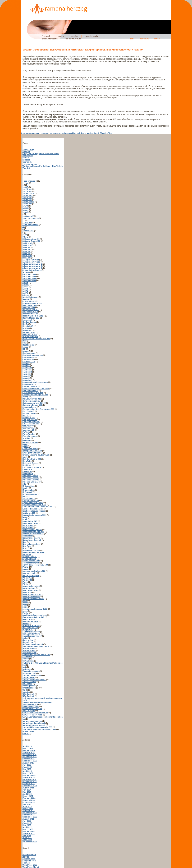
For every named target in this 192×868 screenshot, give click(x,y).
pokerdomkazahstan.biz (33, 599)
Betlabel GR (28, 326)
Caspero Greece (30, 386)
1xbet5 (26, 212)
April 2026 (27, 746)
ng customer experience (33, 552)
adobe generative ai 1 (32, 264)
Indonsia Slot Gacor (31, 482)
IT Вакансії (27, 492)
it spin (25, 488)
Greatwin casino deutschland (36, 455)
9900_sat (27, 254)
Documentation (29, 855)
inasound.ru (28, 474)
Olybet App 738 (29, 559)
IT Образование (30, 494)
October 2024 (29, 784)
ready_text (27, 619)
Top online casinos (31, 671)
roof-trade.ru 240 (30, 628)
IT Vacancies (28, 490)
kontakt (157, 39)
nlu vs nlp (27, 554)
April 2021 (27, 838)
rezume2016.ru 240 (31, 626)
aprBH (25, 283)
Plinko (25, 584)
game (25, 444)
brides (25, 347)
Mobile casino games (32, 530)
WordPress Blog (30, 865)
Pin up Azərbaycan (31, 576)
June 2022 (27, 823)
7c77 (25, 235)
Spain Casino (29, 648)
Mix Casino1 (28, 525)
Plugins (26, 857)
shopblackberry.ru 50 (32, 636)
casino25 (27, 374)
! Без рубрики (29, 181)
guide (25, 457)
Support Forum (29, 861)
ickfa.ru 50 (27, 471)
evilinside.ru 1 (29, 417)
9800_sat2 (27, 249)
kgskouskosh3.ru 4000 (33, 503)
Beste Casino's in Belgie (33, 316)
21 (24, 220)
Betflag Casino (29, 322)
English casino (29, 413)
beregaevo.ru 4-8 (30, 312)
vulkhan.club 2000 (31, 706)
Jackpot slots (29, 498)
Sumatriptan (28, 661)
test (24, 667)
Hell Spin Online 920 (32, 459)
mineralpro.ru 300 (30, 523)
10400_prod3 (28, 202)
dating (25, 397)
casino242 (27, 372)
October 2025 (29, 759)
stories (26, 659)
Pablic (25, 567)
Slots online (28, 640)
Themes (26, 863)
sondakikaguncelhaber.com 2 (36, 646)
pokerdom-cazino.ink (32, 594)
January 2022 (29, 833)
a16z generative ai (31, 260)
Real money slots (30, 621)
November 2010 (29, 842)
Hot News (27, 465)
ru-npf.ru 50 (28, 630)
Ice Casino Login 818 (32, 467)
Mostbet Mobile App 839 (33, 532)
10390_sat (27, 200)
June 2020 (27, 840)
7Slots (25, 237)
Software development (33, 644)
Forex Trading (29, 434)
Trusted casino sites (32, 675)
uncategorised (29, 686)
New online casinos (31, 544)
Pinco (25, 582)
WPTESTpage (29, 711)
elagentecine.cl (29, 407)
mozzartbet (28, 536)
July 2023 (27, 804)
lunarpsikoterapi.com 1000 (35, 515)
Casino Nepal (29, 357)
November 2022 (29, 813)
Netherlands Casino (31, 538)
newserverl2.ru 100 (31, 550)
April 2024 (27, 794)
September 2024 (30, 786)
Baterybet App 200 (31, 310)
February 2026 (29, 750)
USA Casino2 (28, 696)
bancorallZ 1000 (30, 305)
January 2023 (29, 811)
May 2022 (27, 825)
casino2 (26, 366)
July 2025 (27, 765)
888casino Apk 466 (31, 239)
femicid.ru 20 (28, 430)
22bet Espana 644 (30, 224)
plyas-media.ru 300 (31, 586)
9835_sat (27, 251)
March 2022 (28, 829)
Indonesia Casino (30, 476)
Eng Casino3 (28, 411)
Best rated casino (30, 314)
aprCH (25, 287)
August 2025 (28, 763)
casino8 (26, 378)
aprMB (25, 291)
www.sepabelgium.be (32, 721)
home (132, 39)
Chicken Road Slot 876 (33, 393)
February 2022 (29, 831)
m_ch (25, 519)
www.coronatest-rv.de (32, 715)
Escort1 (26, 415)
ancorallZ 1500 (29, 274)
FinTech (26, 432)
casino (26, 351)
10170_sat (27, 191)
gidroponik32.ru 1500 (32, 451)
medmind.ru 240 (30, 521)
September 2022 (30, 817)
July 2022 (27, 821)
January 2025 (29, 777)
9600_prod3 (28, 245)
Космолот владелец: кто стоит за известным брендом (46, 133)
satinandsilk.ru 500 (31, 632)
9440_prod (27, 243)
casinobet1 (27, 380)
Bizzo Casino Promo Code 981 (36, 339)
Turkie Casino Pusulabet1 (34, 679)
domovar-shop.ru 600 (32, 405)
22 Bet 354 (27, 222)
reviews (26, 623)
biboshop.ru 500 (30, 334)
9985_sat (27, 258)
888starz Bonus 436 (31, 241)
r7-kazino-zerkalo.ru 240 (33, 617)
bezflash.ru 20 (29, 332)
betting (26, 328)
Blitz (24, 341)
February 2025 (29, 775)
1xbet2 (26, 208)
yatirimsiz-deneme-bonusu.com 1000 (39, 729)
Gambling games (30, 442)
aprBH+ (26, 285)
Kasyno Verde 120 (31, 500)
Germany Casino (30, 449)
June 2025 (27, 767)
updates (26, 692)
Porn (25, 601)
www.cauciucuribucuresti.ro (35, 713)
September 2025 (30, 761)
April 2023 (27, 806)
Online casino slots (31, 561)
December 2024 (29, 779)
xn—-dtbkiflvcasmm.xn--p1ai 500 (37, 727)
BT (24, 349)
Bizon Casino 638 (30, 337)
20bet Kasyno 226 (31, 218)
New (24, 542)
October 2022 (29, 815)
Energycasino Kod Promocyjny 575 (38, 409)
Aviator (26, 299)
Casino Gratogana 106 (33, 355)
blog (24, 343)
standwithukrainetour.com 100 (36, 655)
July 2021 (27, 835)
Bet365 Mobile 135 (31, 318)
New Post (27, 546)
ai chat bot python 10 (32, 270)
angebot (75, 36)
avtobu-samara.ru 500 (32, 303)
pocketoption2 (29, 588)
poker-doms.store (31, 590)
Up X (25, 690)
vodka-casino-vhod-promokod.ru (37, 702)
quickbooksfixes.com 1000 (35, 615)
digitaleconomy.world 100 (34, 403)
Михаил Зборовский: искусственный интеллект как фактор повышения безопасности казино (83, 50)
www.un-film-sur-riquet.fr (34, 725)
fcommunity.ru (29, 428)
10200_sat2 (28, 195)
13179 (25, 206)
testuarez (27, 669)
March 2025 (28, 773)
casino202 (27, 368)
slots (25, 638)
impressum (144, 39)
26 (24, 227)
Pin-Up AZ (27, 578)
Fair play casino (30, 420)
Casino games (29, 353)
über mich (46, 36)
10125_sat (27, 189)
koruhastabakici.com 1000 (34, 505)
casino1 (26, 364)
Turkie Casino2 (29, 682)
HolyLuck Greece (30, 463)
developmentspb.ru (31, 401)
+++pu (25, 183)
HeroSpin (27, 461)
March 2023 (28, 809)
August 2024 (28, 788)
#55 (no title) (28, 149)
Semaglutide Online (31, 634)
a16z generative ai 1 (31, 262)
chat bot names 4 (30, 391)
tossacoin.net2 (29, 673)
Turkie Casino (29, 677)
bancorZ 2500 (29, 307)
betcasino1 (27, 320)
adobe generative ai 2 (32, 266)
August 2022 (28, 819)
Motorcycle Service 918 (33, 534)
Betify (25, 324)
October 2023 (29, 802)
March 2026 (28, 748)
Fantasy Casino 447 (31, 422)
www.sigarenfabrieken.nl (34, 723)
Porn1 (25, 603)
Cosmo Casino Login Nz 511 (35, 395)
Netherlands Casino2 (32, 540)
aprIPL (25, 289)
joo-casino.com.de (73, 39)
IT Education (28, 486)
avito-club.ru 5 (29, 301)
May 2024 (27, 792)
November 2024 (29, 782)
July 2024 (27, 790)
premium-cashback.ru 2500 (35, 609)
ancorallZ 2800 (29, 276)
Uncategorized (29, 688)
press (25, 611)
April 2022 (27, 827)
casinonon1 (28, 384)
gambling (27, 440)
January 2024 (29, 800)
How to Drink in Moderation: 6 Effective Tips (92, 133)
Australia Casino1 (31, 297)
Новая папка (28, 731)
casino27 (27, 376)
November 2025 (29, 757)
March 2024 (28, 796)
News (25, 548)
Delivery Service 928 (32, 399)
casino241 (27, 370)
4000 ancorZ (28, 231)
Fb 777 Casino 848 (31, 424)
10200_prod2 (28, 193)
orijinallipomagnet (31, 563)
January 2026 (29, 752)
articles (26, 295)
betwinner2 (28, 330)
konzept (61, 36)
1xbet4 (26, 210)
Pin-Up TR (27, 580)
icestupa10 (27, 469)
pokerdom (27, 592)
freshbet (26, 438)
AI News (26, 272)
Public (25, 613)
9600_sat (27, 247)
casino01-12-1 (29, 361)
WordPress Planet (31, 867)
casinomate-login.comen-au (35, 382)
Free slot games (30, 436)
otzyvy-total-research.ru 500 (35, 565)
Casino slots (28, 359)
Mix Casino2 (28, 527)
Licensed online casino (33, 509)
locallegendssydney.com (34, 511)
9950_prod (27, 256)
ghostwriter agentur (50, 39)
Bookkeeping (28, 345)
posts (25, 607)
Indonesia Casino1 (31, 478)
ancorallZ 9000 (29, 281)
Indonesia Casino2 (31, 480)
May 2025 (27, 769)
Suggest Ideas (29, 859)
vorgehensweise (92, 36)
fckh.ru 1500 (28, 426)
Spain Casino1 (29, 650)
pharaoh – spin (29, 573)
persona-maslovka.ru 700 (34, 571)
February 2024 (29, 798)
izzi (24, 496)
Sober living (28, 642)
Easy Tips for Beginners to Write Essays (41, 154)
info (24, 484)
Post (25, 605)
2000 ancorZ (28, 216)
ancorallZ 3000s (30, 278)
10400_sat (27, 204)
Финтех (26, 733)
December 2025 (29, 755)
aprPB (25, 293)
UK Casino (27, 684)
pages (25, 569)
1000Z (25, 187)
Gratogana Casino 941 (33, 453)
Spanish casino (29, 653)
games (26, 447)
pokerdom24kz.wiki (31, 596)
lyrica (25, 517)
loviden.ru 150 (29, 513)
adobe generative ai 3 (32, 268)
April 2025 (27, 771)
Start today (27, 657)
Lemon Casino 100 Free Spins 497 (38, 507)
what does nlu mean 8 (32, 709)
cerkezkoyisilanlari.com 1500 (36, 388)
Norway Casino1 (30, 557)
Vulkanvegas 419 (30, 704)
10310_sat (27, 198)
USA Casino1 (28, 694)
